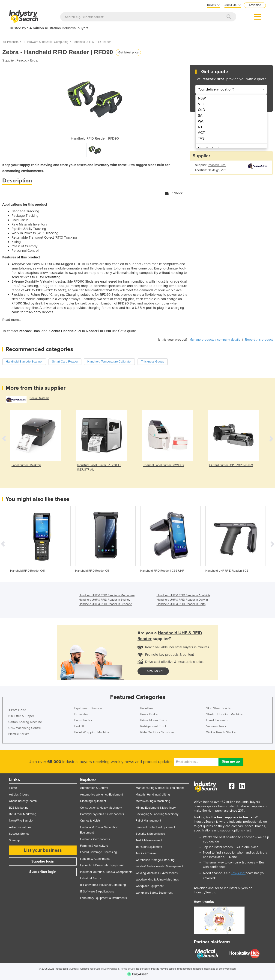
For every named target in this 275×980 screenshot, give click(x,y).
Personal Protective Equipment (155, 827)
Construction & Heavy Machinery (101, 808)
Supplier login (43, 861)
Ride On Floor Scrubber (157, 732)
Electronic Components (95, 839)
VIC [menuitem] (201, 104)
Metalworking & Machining (153, 801)
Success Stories (19, 834)
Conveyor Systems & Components (102, 814)
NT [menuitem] (200, 127)
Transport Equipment (149, 847)
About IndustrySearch (23, 801)
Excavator (81, 714)
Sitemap (14, 840)
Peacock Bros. (27, 60)
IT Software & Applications (97, 892)
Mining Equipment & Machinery (156, 808)
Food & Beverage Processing (98, 852)
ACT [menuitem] (201, 133)
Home (13, 788)
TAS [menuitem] (201, 138)
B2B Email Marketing (23, 814)
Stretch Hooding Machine (224, 714)
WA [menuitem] (201, 121)
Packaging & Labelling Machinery (157, 814)
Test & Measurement (149, 840)
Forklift (79, 726)
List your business (43, 850)
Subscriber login (43, 872)
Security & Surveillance (150, 834)
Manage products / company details (215, 340)
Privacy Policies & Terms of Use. (118, 969)
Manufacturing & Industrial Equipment (160, 788)
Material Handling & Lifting (153, 795)
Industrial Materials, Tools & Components (106, 872)
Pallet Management (148, 821)
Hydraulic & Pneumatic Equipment (102, 865)
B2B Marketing (19, 808)
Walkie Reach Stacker (221, 732)
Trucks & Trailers (146, 853)
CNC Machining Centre (25, 728)
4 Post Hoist (17, 710)
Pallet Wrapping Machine (92, 732)
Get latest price (128, 52)
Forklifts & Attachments (95, 859)
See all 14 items (39, 398)
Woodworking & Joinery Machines (157, 880)
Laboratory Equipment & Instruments (103, 898)
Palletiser (147, 708)
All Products (11, 42)
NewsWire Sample (21, 821)
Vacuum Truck (216, 726)
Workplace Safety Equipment (154, 893)
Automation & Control (94, 788)
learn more (153, 671)
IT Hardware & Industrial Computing (45, 42)
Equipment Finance (88, 708)
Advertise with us (20, 827)
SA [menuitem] (200, 116)
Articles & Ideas (19, 795)
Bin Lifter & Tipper (21, 716)
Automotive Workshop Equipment (102, 795)
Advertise (255, 5)
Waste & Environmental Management (159, 866)
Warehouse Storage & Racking (155, 860)
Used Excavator (217, 720)
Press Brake (149, 714)
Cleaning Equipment (93, 801)
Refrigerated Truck (154, 726)
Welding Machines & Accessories (157, 873)
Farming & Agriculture (94, 846)
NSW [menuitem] (202, 98)
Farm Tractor (83, 720)
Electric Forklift (19, 734)
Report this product (259, 340)
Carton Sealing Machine (25, 722)
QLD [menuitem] (202, 110)
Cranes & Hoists (90, 821)
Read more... (12, 320)
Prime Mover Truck (154, 720)
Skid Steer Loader (219, 708)
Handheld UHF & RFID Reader (92, 42)
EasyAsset (238, 873)
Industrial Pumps (91, 878)
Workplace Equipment (150, 886)
